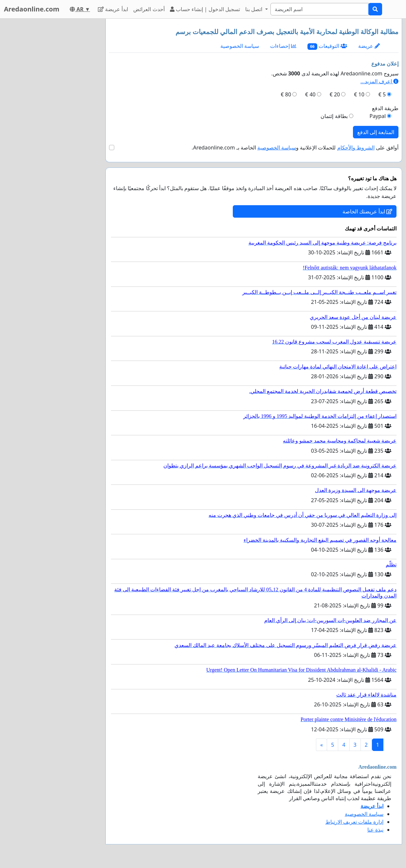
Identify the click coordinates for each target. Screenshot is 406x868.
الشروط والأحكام (356, 148)
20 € (335, 94)
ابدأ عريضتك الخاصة (367, 211)
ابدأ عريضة (113, 9)
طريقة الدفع (385, 108)
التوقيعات (327, 46)
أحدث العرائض (149, 9)
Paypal (378, 116)
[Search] (320, 9)
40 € (310, 94)
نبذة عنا (375, 830)
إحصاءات (283, 46)
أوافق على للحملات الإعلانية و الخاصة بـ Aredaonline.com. (295, 148)
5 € (382, 94)
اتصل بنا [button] (254, 9)
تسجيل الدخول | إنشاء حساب (205, 9)
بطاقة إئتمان (334, 116)
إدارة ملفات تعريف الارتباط (354, 822)
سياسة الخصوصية (240, 46)
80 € (286, 94)
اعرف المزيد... (379, 81)
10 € (359, 94)
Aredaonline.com (32, 9)
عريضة (369, 46)
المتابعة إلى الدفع (376, 132)
